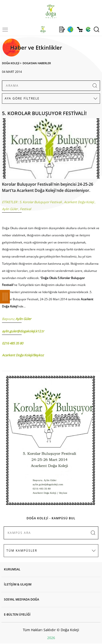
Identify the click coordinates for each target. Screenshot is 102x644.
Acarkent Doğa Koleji (79, 202)
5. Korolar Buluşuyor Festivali (41, 202)
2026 (51, 638)
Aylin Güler (10, 209)
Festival (25, 209)
